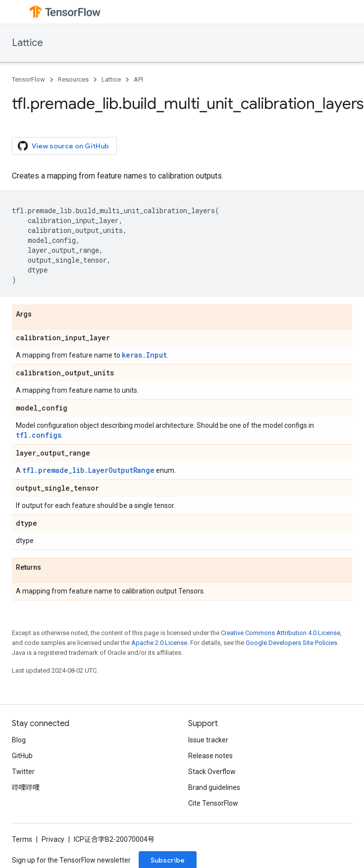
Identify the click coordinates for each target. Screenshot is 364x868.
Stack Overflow (212, 772)
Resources (73, 79)
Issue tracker (208, 740)
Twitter (23, 772)
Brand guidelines (214, 787)
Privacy (53, 839)
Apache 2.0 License (159, 643)
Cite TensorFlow (213, 803)
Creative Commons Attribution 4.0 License (281, 633)
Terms (22, 839)
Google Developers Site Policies (291, 643)
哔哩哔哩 (26, 787)
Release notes (210, 756)
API (138, 79)
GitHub (22, 756)
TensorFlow (28, 79)
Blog (19, 740)
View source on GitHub (63, 146)
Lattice (27, 43)
